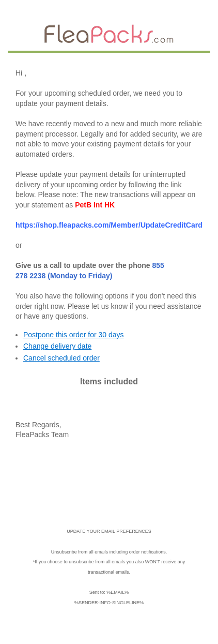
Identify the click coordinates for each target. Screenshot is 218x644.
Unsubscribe (64, 552)
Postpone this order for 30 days (74, 335)
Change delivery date (57, 346)
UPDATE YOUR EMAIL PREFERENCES (109, 531)
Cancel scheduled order (61, 358)
